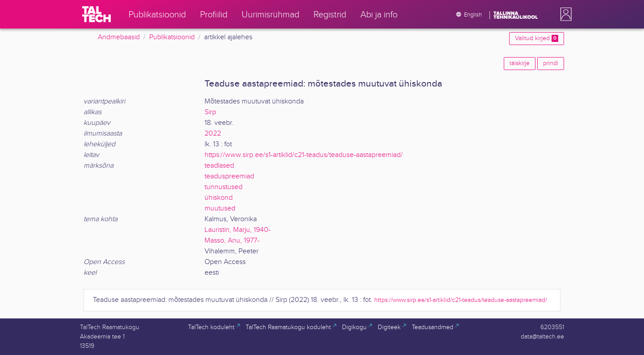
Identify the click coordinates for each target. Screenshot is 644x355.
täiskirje (520, 63)
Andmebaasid (119, 37)
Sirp (210, 112)
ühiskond (219, 198)
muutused (220, 208)
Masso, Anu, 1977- (232, 241)
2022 (213, 134)
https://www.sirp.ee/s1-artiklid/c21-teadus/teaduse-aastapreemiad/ (304, 155)
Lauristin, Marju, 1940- (238, 230)
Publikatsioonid (172, 37)
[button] (564, 14)
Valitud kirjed (537, 38)
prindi (551, 63)
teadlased (219, 166)
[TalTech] (96, 14)
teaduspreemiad (229, 176)
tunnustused (224, 187)
